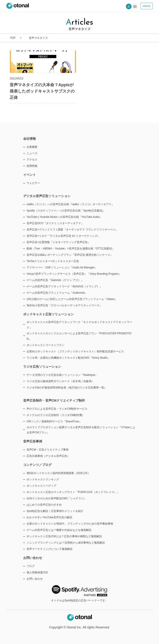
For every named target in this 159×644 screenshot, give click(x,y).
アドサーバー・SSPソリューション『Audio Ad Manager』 (62, 267)
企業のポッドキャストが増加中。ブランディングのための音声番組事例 (70, 524)
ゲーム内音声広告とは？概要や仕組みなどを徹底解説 (59, 530)
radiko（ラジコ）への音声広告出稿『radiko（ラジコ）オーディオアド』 (70, 204)
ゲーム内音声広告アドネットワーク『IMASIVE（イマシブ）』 (64, 286)
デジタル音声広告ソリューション (47, 196)
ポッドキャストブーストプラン (45, 345)
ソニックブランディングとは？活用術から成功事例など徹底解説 (66, 543)
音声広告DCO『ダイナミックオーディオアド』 (55, 223)
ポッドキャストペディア (41, 486)
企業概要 (32, 147)
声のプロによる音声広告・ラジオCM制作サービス (57, 409)
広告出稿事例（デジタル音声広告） (48, 456)
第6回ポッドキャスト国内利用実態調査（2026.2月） (58, 473)
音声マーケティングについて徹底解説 (50, 549)
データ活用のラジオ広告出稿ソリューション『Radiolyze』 (62, 375)
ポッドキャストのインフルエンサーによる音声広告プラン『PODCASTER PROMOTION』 (79, 336)
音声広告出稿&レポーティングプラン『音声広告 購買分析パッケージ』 (70, 255)
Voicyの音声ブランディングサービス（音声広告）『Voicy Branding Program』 (74, 274)
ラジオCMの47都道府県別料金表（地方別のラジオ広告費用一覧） (67, 388)
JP (129, 6)
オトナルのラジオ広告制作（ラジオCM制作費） (56, 415)
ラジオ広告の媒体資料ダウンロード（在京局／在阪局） (60, 381)
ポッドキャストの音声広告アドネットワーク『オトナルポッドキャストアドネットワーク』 (79, 325)
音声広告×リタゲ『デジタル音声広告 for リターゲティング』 (63, 236)
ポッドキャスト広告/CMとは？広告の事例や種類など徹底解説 (64, 536)
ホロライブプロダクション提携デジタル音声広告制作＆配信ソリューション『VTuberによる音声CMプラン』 (81, 430)
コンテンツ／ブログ (37, 465)
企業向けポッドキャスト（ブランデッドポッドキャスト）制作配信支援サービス (75, 351)
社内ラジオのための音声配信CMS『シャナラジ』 (57, 498)
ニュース (32, 153)
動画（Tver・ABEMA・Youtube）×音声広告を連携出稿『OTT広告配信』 (71, 249)
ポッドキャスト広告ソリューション (48, 314)
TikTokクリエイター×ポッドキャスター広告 (53, 261)
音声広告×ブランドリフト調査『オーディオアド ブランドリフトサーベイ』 (72, 230)
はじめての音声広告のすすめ (44, 505)
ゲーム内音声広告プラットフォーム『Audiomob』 (57, 293)
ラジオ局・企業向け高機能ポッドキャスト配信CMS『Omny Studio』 (68, 358)
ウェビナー (33, 183)
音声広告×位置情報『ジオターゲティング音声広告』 (58, 242)
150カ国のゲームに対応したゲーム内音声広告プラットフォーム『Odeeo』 (72, 299)
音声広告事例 (33, 441)
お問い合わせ (35, 579)
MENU (147, 6)
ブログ (31, 566)
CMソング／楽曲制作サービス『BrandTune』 (54, 421)
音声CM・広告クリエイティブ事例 (48, 450)
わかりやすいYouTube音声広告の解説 (49, 517)
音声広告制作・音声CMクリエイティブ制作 (54, 400)
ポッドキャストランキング (43, 479)
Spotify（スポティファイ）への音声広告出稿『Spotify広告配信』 (66, 211)
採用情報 (32, 166)
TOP (13, 38)
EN (135, 6)
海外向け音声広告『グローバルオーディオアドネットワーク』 (64, 305)
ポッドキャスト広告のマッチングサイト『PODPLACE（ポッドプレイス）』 (73, 492)
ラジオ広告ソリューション (42, 367)
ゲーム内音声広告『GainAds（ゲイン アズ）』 (55, 280)
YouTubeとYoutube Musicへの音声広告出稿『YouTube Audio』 (64, 217)
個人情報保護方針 (37, 572)
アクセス (32, 160)
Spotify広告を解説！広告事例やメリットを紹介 (55, 511)
